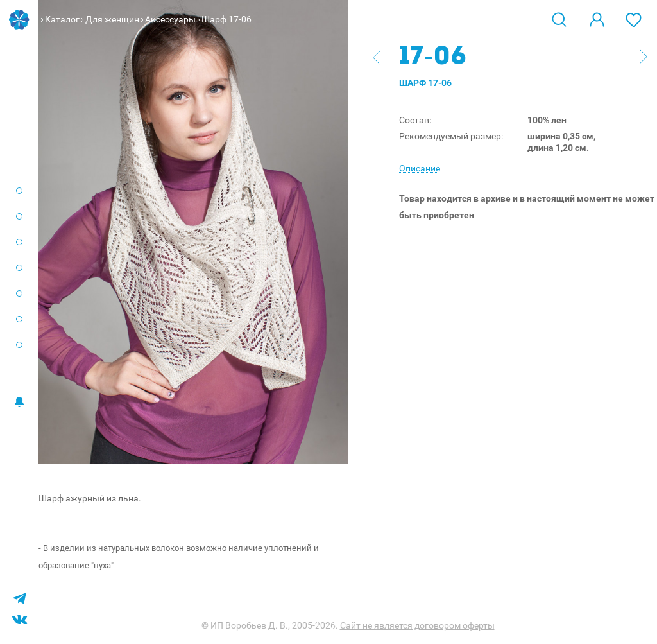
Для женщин (112, 19)
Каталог (62, 19)
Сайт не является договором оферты (417, 625)
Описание (420, 168)
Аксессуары (170, 19)
